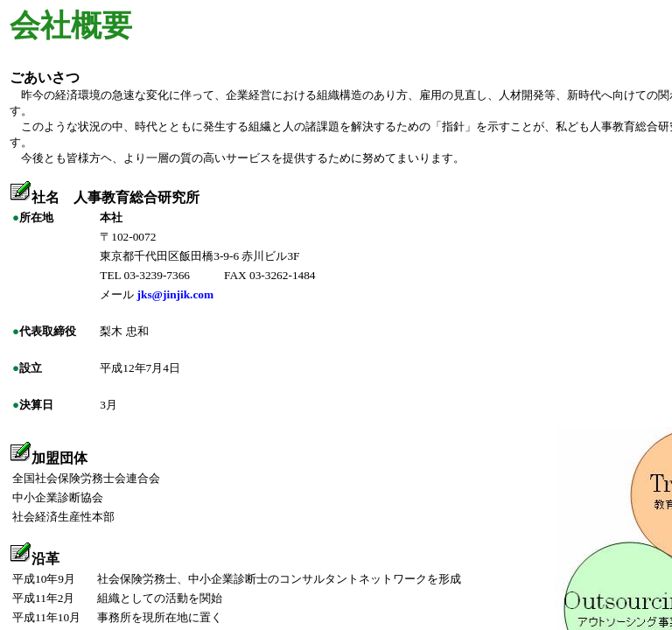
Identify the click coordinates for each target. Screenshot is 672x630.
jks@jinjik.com (176, 294)
